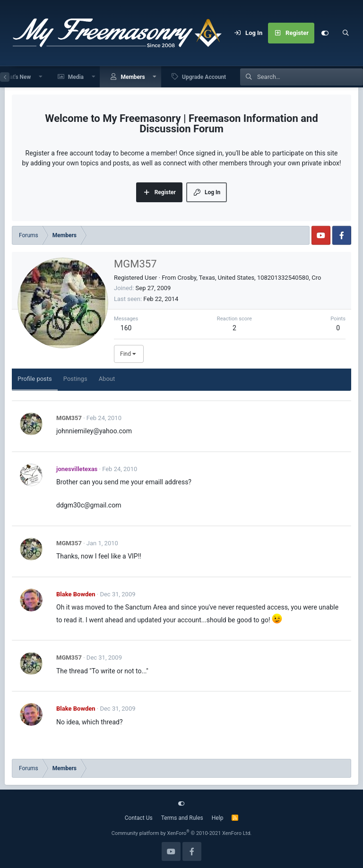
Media (76, 77)
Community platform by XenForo (182, 833)
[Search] (346, 33)
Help (218, 818)
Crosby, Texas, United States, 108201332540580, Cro (250, 278)
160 (126, 328)
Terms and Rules (182, 818)
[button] (41, 77)
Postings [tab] (75, 379)
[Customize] (325, 33)
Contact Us (139, 818)
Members (133, 77)
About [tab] (107, 379)
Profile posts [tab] (35, 379)
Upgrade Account (204, 77)
